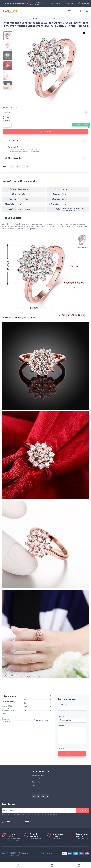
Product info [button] (12, 141)
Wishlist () (69, 3)
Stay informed (8, 804)
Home (34, 18)
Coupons (55, 3)
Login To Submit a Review (72, 754)
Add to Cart (46, 132)
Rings (42, 18)
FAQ (33, 785)
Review (61, 726)
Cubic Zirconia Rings (54, 18)
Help (42, 853)
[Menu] (69, 11)
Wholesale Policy (38, 776)
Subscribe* (83, 810)
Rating (61, 716)
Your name (63, 704)
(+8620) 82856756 (13, 824)
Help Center (84, 3)
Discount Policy (38, 779)
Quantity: (7, 121)
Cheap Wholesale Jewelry (11, 3)
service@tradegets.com (34, 824)
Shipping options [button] (14, 158)
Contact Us (36, 782)
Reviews (49, 853)
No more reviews (41, 720)
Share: (5, 166)
